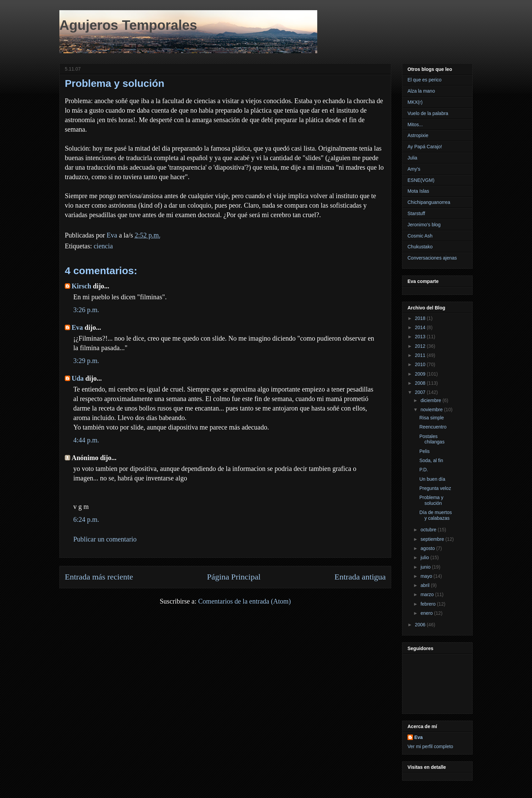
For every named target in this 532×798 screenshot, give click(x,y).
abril (425, 585)
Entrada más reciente (99, 577)
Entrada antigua (360, 577)
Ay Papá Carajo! (425, 147)
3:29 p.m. (86, 361)
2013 (421, 337)
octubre (429, 530)
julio (425, 557)
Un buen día (432, 479)
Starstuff (416, 213)
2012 (421, 346)
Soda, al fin (431, 460)
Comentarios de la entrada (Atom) (244, 601)
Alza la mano (421, 91)
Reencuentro (433, 427)
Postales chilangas (432, 439)
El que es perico (424, 80)
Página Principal (234, 577)
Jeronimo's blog (424, 225)
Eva (77, 327)
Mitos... (415, 125)
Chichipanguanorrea (429, 202)
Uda (78, 378)
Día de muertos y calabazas (436, 515)
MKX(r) (415, 102)
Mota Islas (418, 191)
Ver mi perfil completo (430, 746)
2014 (421, 327)
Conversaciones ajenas (432, 258)
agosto (428, 548)
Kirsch (81, 286)
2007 (421, 392)
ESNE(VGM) (421, 180)
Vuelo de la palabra (428, 113)
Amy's (414, 169)
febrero (429, 604)
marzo (428, 594)
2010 (421, 364)
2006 (421, 625)
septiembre (433, 539)
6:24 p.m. (86, 519)
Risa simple (432, 418)
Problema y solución (431, 500)
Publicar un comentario (105, 539)
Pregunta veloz (435, 488)
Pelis (424, 451)
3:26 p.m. (86, 310)
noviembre (432, 410)
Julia (412, 158)
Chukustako (420, 247)
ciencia (103, 246)
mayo (427, 576)
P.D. (424, 470)
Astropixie (418, 135)
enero (427, 613)
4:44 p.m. (86, 440)
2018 (421, 318)
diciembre (431, 400)
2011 (421, 355)
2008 (421, 383)
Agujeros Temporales (128, 25)
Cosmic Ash (420, 236)
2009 (421, 374)
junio (426, 567)
